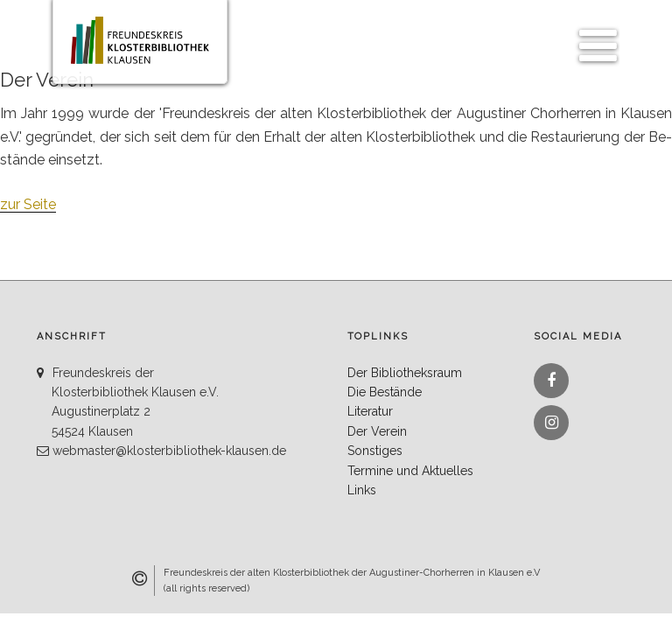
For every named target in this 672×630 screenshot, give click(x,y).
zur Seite (28, 204)
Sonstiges (375, 451)
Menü (593, 36)
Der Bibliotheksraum (405, 373)
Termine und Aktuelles (410, 471)
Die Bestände (385, 392)
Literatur (370, 411)
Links (362, 490)
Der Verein (377, 431)
